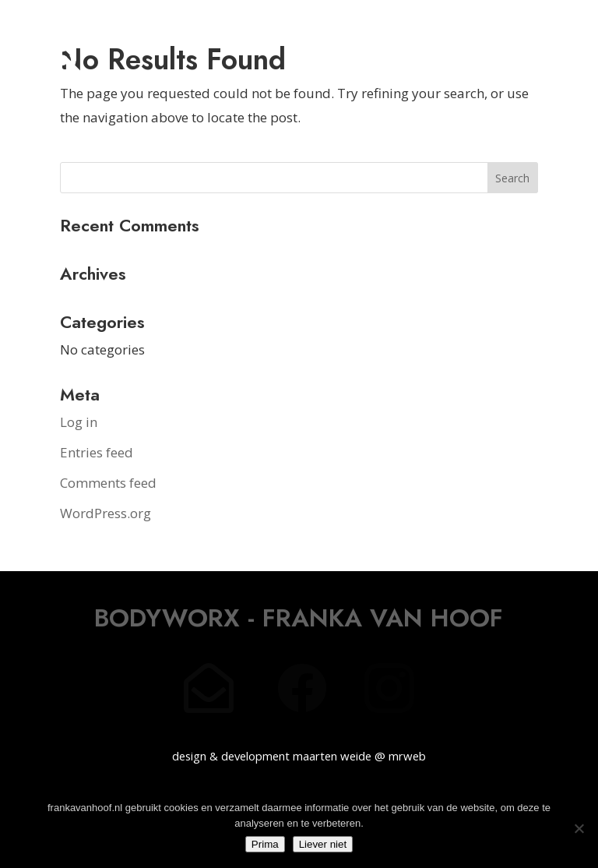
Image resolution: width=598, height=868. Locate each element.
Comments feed (108, 483)
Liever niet (323, 844)
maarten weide (332, 756)
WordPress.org (106, 513)
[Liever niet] (579, 828)
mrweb (407, 756)
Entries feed (97, 452)
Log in (79, 422)
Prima (265, 844)
